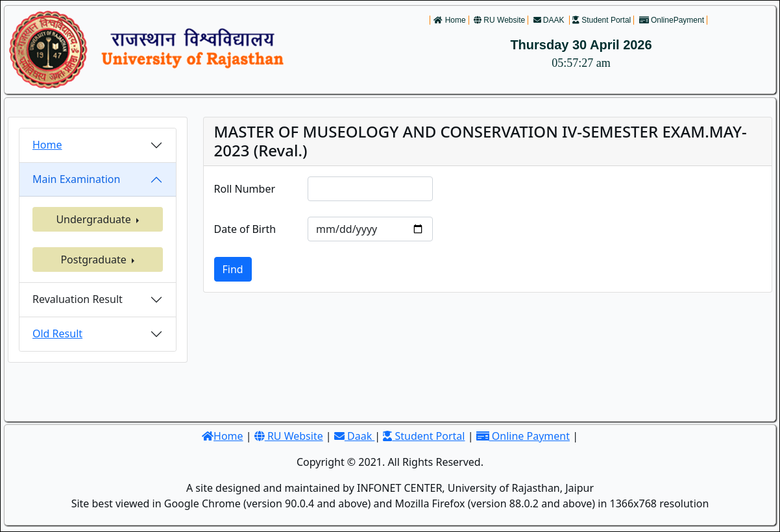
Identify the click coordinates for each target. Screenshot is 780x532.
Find (233, 269)
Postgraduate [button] (95, 260)
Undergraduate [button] (95, 219)
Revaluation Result (78, 299)
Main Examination (76, 179)
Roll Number (245, 189)
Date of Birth (245, 229)
